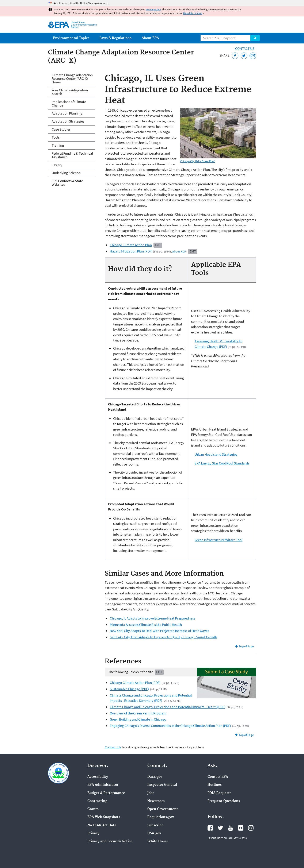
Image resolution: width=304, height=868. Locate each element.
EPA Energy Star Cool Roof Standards (222, 463)
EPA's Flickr (241, 828)
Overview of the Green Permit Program (138, 713)
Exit (158, 245)
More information (193, 13)
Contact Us (245, 49)
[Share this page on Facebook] (235, 56)
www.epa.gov (153, 9)
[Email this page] (253, 56)
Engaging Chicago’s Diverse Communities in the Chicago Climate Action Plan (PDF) (170, 726)
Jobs (151, 793)
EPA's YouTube (231, 828)
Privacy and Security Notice (110, 841)
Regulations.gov (161, 817)
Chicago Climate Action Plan (131, 245)
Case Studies (61, 129)
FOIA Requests (219, 793)
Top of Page (246, 646)
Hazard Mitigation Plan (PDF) (131, 251)
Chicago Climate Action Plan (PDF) (135, 683)
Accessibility (98, 777)
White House (158, 841)
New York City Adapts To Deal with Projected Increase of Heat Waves (159, 631)
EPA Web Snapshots (104, 817)
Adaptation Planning (67, 113)
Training (58, 145)
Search (255, 38)
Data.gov (155, 777)
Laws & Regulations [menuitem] (115, 38)
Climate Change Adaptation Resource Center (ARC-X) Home (72, 78)
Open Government (163, 809)
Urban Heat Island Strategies (216, 454)
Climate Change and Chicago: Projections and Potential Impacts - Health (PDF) (168, 707)
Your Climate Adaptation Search (70, 92)
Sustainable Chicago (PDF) (129, 689)
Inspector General (162, 785)
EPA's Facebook (210, 828)
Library (57, 165)
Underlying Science (66, 173)
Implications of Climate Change (69, 103)
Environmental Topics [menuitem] (71, 38)
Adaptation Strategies (68, 121)
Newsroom (156, 801)
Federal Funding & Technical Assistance (72, 155)
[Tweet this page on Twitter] (244, 56)
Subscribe (155, 825)
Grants (93, 809)
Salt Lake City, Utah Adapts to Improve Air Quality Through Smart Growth (163, 637)
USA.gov (154, 833)
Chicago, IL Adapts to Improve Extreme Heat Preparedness (153, 618)
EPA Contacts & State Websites (67, 183)
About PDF (179, 251)
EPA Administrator (103, 785)
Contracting (97, 801)
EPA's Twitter (220, 828)
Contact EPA (218, 777)
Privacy (93, 833)
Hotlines (215, 785)
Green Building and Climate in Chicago (138, 719)
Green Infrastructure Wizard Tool (218, 540)
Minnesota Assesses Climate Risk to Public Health (146, 625)
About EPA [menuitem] (150, 38)
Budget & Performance (106, 793)
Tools (56, 137)
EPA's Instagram (251, 828)
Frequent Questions (224, 801)
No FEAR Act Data (102, 825)
